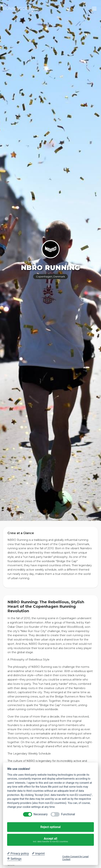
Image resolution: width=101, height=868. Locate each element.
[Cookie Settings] (14, 859)
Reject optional (51, 827)
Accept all (51, 840)
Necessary (41, 814)
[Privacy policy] (18, 854)
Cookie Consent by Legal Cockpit (75, 858)
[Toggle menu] (94, 9)
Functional (68, 814)
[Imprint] (38, 854)
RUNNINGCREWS (20, 9)
